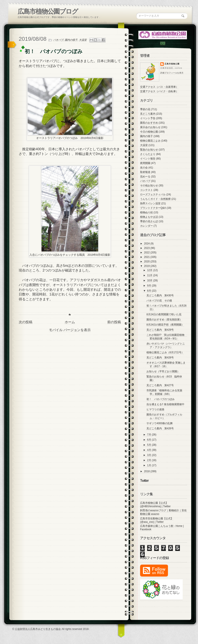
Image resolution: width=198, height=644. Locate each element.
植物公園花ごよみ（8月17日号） (165, 352)
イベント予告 (148, 118)
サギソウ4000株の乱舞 (160, 423)
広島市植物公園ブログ (48, 11)
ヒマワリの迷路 (155, 409)
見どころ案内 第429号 (160, 330)
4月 (149, 450)
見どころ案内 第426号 (160, 428)
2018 (147, 471)
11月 (150, 275)
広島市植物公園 (172, 64)
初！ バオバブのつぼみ (161, 399)
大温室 (83, 40)
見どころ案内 (148, 114)
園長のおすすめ (149, 123)
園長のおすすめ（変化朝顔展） (164, 320)
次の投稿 (26, 322)
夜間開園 (145, 163)
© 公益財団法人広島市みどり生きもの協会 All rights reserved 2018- (51, 629)
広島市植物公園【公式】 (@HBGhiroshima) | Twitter (155, 505)
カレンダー (146, 226)
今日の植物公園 (149, 132)
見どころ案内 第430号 (160, 295)
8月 (149, 291)
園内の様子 (71, 40)
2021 (147, 257)
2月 (149, 460)
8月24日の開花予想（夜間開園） (165, 325)
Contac (162, 43)
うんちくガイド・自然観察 (155, 199)
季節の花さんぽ (149, 221)
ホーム (70, 322)
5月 (149, 445)
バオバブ (58, 40)
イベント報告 (148, 159)
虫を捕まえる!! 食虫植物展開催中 (165, 404)
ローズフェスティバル (153, 194)
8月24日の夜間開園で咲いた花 (164, 314)
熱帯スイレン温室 (150, 203)
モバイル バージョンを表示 (70, 330)
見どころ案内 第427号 (160, 385)
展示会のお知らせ (150, 127)
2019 (147, 266)
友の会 (144, 168)
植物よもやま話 (149, 217)
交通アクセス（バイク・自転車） (159, 91)
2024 (147, 244)
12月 (150, 270)
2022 (147, 253)
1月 (149, 465)
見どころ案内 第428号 (160, 358)
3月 (149, 455)
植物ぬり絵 (146, 212)
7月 (149, 435)
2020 (147, 261)
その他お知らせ (149, 185)
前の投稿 (114, 322)
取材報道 (145, 172)
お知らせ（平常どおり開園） (163, 371)
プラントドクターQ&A (153, 208)
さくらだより (148, 154)
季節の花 (145, 109)
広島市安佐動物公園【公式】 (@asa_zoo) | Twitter (157, 520)
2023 (147, 248)
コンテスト (146, 190)
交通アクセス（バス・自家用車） (159, 87)
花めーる (145, 177)
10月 (150, 280)
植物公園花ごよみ (150, 141)
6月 (149, 440)
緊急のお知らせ (149, 150)
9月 (149, 286)
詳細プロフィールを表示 (172, 73)
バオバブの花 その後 (159, 301)
